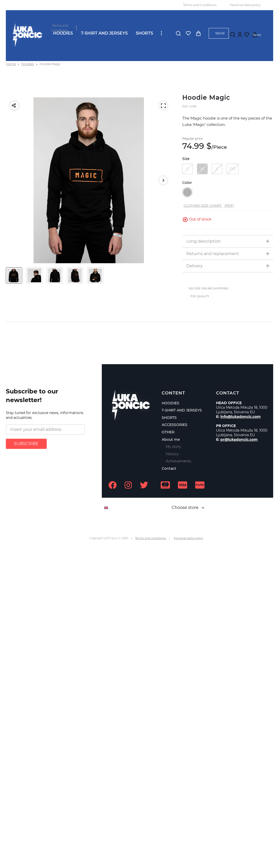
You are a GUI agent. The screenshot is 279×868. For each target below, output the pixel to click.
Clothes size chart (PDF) (209, 205)
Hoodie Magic (50, 64)
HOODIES (63, 33)
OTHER (168, 432)
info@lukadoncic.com (241, 417)
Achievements (178, 461)
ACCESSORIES (175, 425)
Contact (169, 468)
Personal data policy (245, 5)
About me (171, 439)
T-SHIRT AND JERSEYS (104, 33)
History (172, 454)
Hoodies (28, 64)
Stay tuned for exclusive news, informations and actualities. (45, 415)
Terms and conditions (151, 538)
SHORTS (144, 33)
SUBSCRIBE (26, 444)
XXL (233, 169)
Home (11, 64)
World (220, 33)
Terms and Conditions (200, 5)
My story (174, 447)
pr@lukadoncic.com (239, 439)
